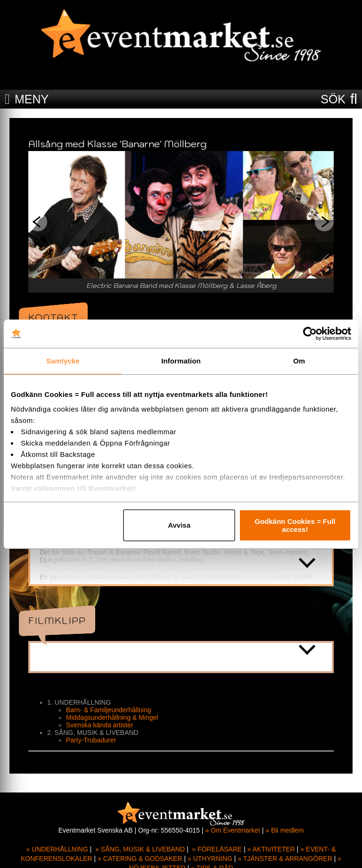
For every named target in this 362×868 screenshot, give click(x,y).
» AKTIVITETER (271, 849)
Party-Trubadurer (91, 740)
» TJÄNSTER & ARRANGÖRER (285, 859)
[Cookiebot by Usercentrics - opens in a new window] (310, 334)
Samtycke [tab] (63, 361)
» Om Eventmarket (233, 830)
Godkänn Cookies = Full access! (295, 525)
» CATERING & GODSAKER (140, 859)
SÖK (333, 99)
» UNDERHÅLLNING (57, 849)
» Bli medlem (284, 830)
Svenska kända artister (99, 725)
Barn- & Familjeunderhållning (109, 710)
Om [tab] (299, 361)
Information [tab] (181, 361)
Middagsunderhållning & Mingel (112, 717)
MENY (32, 99)
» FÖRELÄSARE (217, 849)
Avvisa (179, 525)
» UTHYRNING (210, 859)
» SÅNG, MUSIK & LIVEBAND (140, 849)
